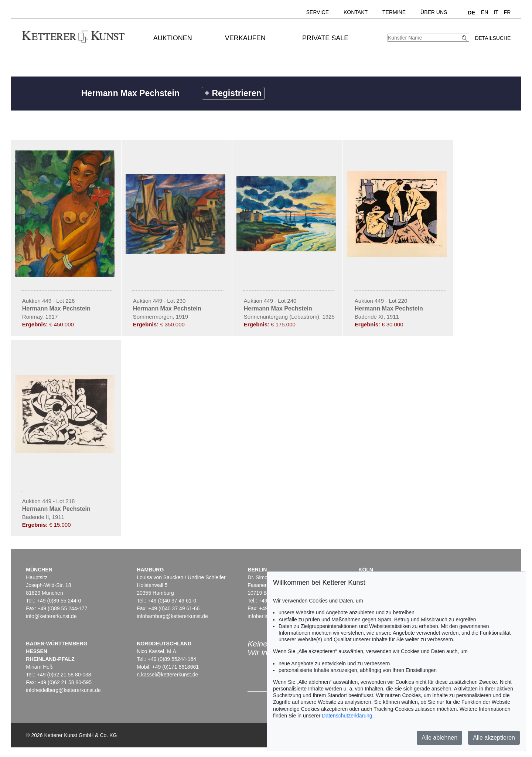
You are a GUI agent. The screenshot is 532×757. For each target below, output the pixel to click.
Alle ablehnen (439, 738)
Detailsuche (493, 38)
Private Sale (325, 38)
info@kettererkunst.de (51, 616)
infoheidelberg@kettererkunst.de (63, 690)
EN (485, 12)
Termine (394, 12)
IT (496, 12)
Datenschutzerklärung (347, 716)
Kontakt (356, 12)
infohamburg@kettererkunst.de (172, 616)
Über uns (434, 12)
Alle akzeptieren (494, 738)
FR (507, 12)
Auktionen (173, 38)
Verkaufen (245, 38)
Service (318, 12)
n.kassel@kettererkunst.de (167, 675)
